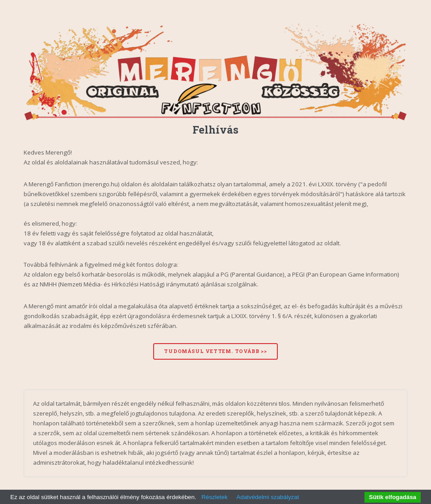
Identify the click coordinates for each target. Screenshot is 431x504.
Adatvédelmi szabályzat (268, 497)
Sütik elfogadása (393, 497)
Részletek (215, 497)
